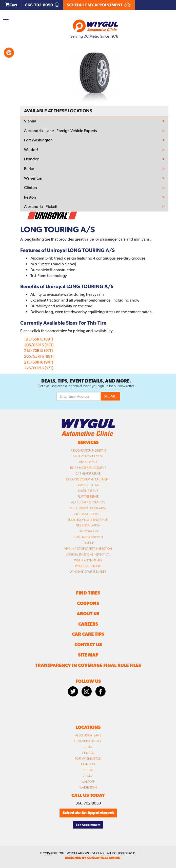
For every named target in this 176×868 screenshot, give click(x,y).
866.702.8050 (42, 5)
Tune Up (88, 543)
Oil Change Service (88, 514)
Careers (88, 624)
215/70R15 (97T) (38, 351)
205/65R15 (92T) (39, 345)
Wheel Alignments (88, 560)
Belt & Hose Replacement (88, 468)
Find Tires (88, 593)
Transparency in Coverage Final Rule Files (88, 665)
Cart (11, 5)
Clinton (31, 188)
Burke (29, 169)
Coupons (88, 603)
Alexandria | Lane (88, 735)
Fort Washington (38, 140)
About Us (88, 614)
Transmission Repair (88, 537)
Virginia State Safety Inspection (88, 549)
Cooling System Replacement (88, 479)
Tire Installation (88, 525)
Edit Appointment (88, 825)
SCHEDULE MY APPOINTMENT (99, 5)
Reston (30, 197)
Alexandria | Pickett (41, 207)
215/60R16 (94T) (39, 362)
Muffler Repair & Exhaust (88, 508)
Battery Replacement (88, 456)
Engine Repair (88, 491)
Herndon (32, 159)
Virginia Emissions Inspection (88, 555)
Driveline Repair (88, 485)
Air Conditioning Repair (88, 451)
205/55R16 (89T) (39, 356)
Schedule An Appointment (88, 813)
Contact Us (88, 644)
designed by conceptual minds (92, 858)
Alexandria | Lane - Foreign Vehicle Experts (61, 131)
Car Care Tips (88, 634)
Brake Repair (88, 462)
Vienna (30, 121)
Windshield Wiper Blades (88, 572)
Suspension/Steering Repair (88, 520)
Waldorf (31, 150)
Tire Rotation (88, 531)
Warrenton (33, 178)
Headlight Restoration (88, 502)
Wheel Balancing (88, 566)
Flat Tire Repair (88, 497)
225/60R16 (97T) (39, 368)
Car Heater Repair (88, 474)
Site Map (88, 655)
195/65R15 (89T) (39, 339)
